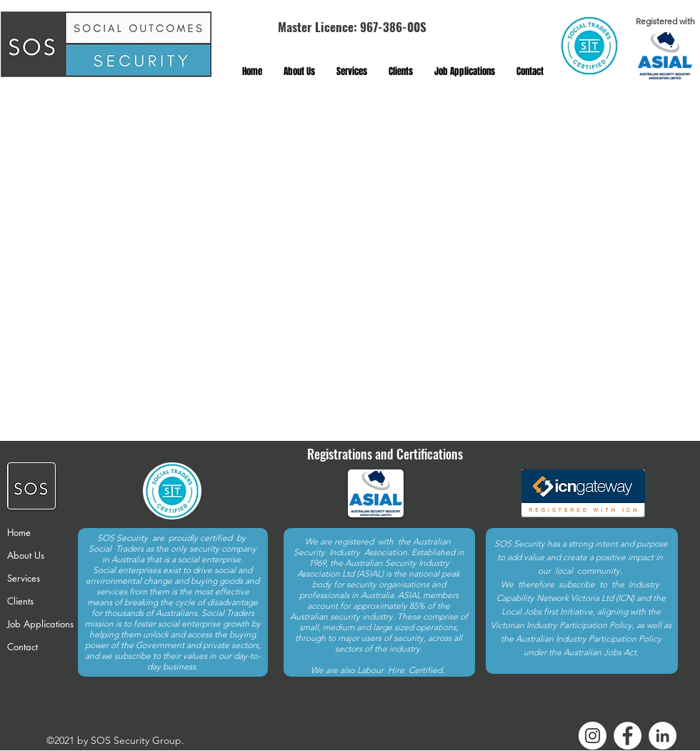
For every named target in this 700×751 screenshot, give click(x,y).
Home (19, 532)
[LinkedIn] (662, 736)
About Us (26, 555)
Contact (22, 647)
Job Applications (40, 624)
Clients (20, 601)
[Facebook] (627, 736)
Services (24, 578)
